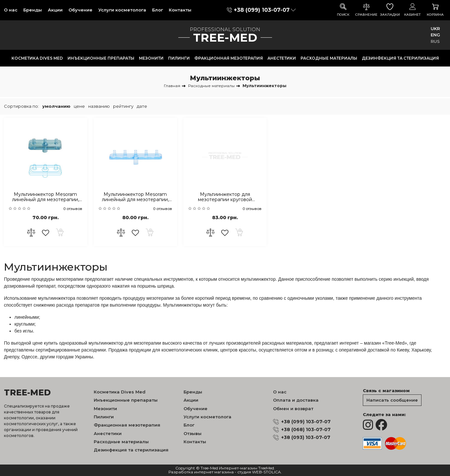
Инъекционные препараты (101, 58)
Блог (157, 10)
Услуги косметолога (122, 10)
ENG (435, 35)
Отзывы (193, 433)
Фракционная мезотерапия (229, 58)
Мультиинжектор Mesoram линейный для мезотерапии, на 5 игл (135, 197)
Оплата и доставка (296, 400)
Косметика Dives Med (37, 58)
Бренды (33, 10)
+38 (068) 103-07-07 (306, 429)
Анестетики (282, 58)
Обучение (80, 10)
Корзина (435, 10)
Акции (55, 10)
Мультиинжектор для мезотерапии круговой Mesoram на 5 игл (225, 197)
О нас (11, 10)
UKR (435, 29)
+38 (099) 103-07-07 (262, 10)
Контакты (180, 10)
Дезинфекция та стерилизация (400, 58)
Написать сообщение (392, 400)
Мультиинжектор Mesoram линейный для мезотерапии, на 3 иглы (46, 197)
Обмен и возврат (293, 409)
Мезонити (151, 58)
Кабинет (412, 10)
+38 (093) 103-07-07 (306, 437)
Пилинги (179, 58)
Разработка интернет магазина (201, 472)
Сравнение (366, 10)
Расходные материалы (329, 58)
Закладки (390, 10)
